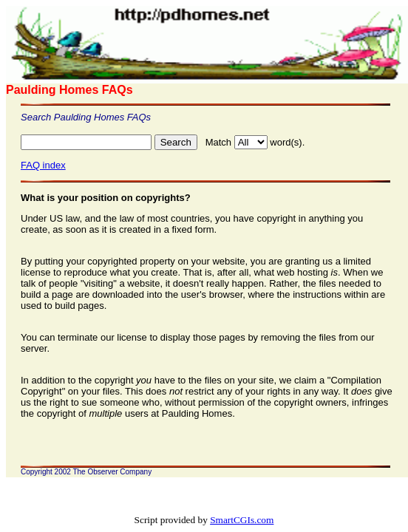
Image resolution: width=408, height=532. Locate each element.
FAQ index (43, 165)
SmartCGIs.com (242, 520)
